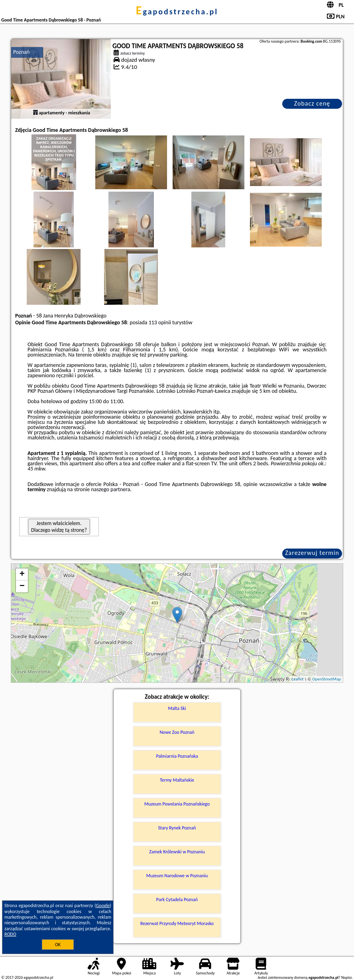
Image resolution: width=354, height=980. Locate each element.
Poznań (21, 52)
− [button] (22, 586)
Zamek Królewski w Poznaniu (177, 852)
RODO (10, 934)
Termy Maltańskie (177, 780)
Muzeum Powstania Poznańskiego (177, 804)
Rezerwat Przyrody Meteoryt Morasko (177, 923)
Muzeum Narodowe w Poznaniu (177, 876)
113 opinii (160, 322)
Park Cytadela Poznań (177, 900)
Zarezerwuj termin (312, 553)
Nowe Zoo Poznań (177, 732)
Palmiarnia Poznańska (177, 756)
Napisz (347, 977)
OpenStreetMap (326, 679)
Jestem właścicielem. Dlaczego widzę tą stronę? (59, 527)
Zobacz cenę (312, 103)
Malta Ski (177, 708)
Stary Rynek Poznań (177, 828)
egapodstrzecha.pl (177, 12)
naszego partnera (110, 489)
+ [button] (22, 574)
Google (103, 906)
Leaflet (297, 679)
